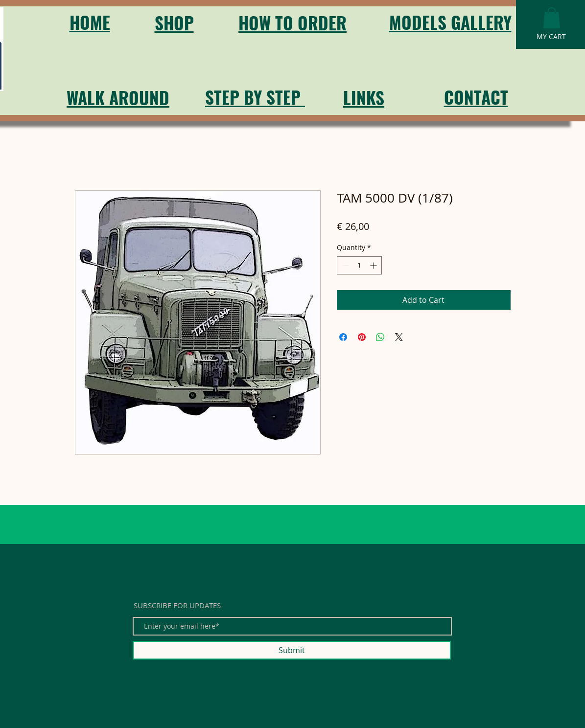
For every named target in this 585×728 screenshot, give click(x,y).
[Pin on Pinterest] (362, 337)
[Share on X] (399, 337)
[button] (552, 18)
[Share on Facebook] (343, 337)
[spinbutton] (359, 265)
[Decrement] (344, 265)
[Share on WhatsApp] (380, 337)
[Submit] (292, 650)
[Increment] (374, 265)
